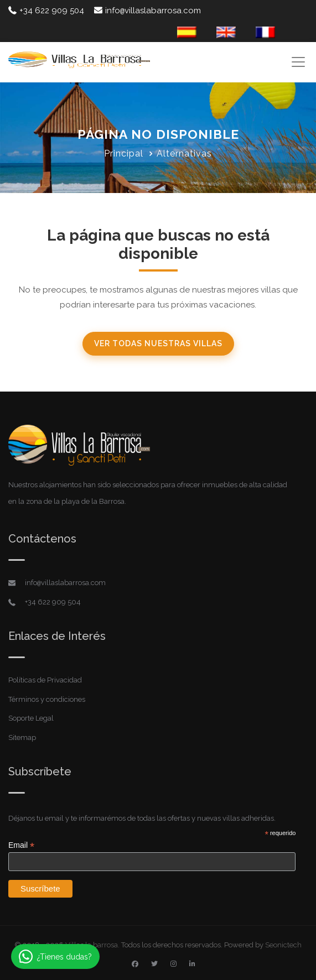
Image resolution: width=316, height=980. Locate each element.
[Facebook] (135, 964)
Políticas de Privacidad (45, 680)
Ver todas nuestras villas (158, 343)
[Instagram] (173, 964)
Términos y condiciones (47, 699)
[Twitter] (154, 964)
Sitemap (22, 737)
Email (21, 845)
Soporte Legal (31, 718)
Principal (124, 153)
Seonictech (283, 945)
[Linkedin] (192, 964)
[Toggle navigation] (298, 62)
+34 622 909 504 (46, 11)
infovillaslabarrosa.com (147, 11)
